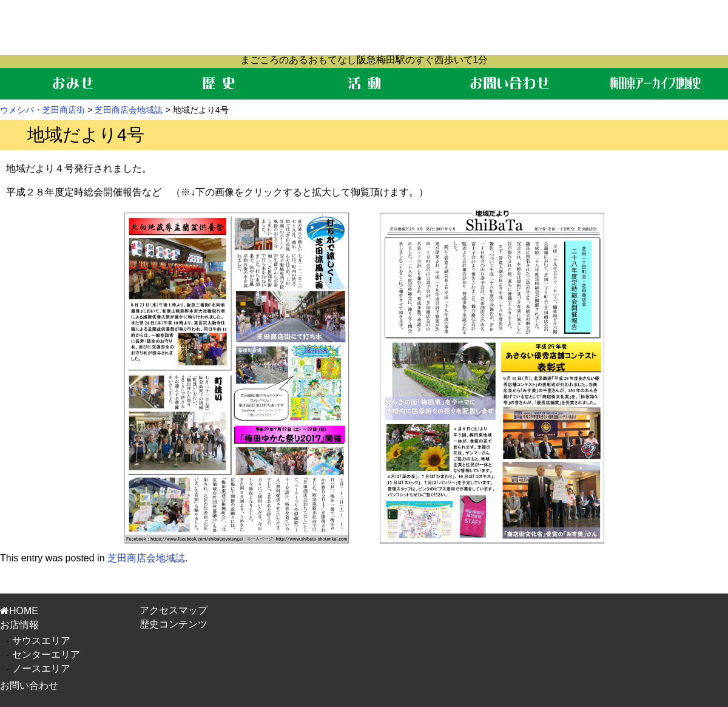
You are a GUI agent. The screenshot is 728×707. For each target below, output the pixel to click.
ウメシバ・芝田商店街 (42, 110)
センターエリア (46, 655)
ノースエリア (41, 668)
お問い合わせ (29, 685)
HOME (19, 611)
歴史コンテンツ (174, 624)
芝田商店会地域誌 (129, 110)
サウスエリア (41, 641)
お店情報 (19, 625)
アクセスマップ (174, 610)
